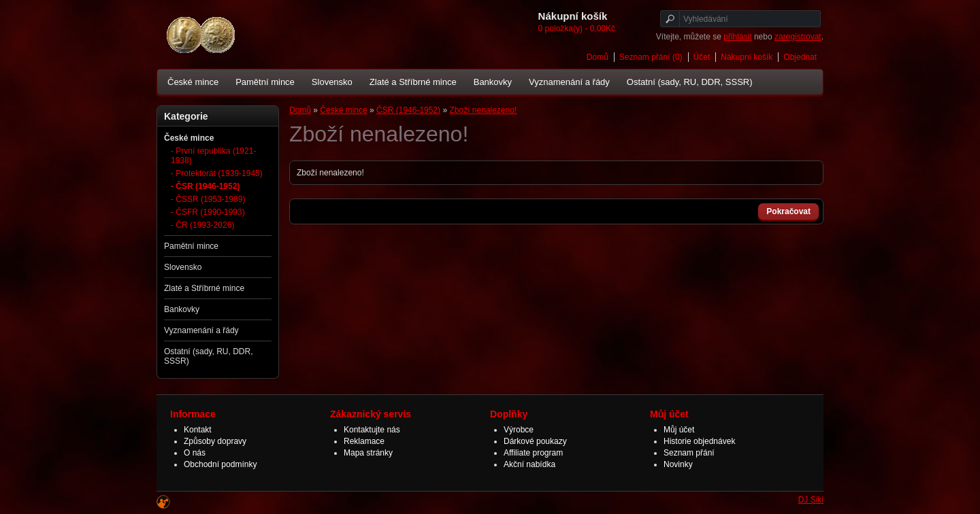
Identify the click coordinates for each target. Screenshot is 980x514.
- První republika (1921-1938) (213, 156)
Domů (598, 57)
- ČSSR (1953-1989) (208, 199)
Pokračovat (788, 211)
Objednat (800, 57)
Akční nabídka (529, 464)
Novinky (678, 464)
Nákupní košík (747, 57)
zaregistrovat (798, 37)
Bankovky (493, 82)
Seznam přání (689, 453)
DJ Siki (811, 500)
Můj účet (679, 430)
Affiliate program (533, 453)
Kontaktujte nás (372, 430)
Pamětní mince (265, 82)
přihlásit (737, 37)
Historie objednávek (699, 441)
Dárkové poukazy (535, 441)
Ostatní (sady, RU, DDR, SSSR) (690, 82)
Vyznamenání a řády (569, 82)
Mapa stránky (368, 453)
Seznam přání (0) (651, 57)
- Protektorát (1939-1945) (217, 173)
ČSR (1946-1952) (408, 110)
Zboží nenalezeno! (483, 110)
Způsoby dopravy (215, 441)
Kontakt (198, 430)
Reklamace (364, 441)
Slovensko (332, 82)
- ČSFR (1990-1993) (208, 212)
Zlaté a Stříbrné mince (413, 82)
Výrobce (519, 430)
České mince (193, 82)
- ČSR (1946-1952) (205, 186)
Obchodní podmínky (220, 464)
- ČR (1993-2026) (202, 225)
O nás (195, 453)
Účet (702, 57)
